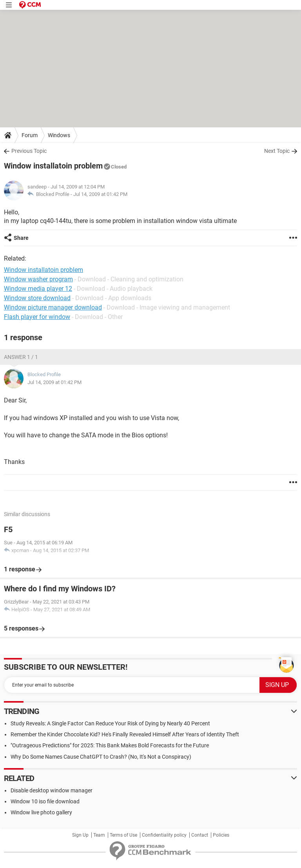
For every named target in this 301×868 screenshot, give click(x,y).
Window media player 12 (38, 289)
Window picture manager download (53, 307)
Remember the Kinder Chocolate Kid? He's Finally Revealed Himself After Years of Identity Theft (125, 734)
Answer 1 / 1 (21, 357)
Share (21, 238)
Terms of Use (123, 835)
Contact (200, 835)
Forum (30, 135)
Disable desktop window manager (52, 790)
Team (99, 835)
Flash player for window (37, 317)
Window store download (37, 298)
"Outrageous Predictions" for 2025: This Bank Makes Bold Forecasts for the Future (110, 745)
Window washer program (38, 279)
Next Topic (277, 151)
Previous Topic (29, 151)
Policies (221, 835)
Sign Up (80, 835)
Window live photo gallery (41, 812)
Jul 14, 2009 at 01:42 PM (100, 194)
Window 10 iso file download (45, 801)
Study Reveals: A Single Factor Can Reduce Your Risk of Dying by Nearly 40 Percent (110, 723)
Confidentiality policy (164, 835)
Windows (59, 135)
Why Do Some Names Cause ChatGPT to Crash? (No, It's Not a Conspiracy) (101, 757)
